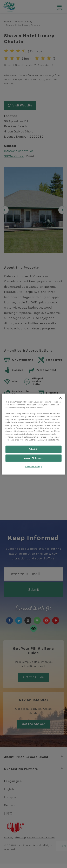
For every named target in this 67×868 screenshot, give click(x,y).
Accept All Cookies (33, 458)
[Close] (61, 398)
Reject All (34, 449)
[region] (33, 434)
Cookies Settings (33, 467)
